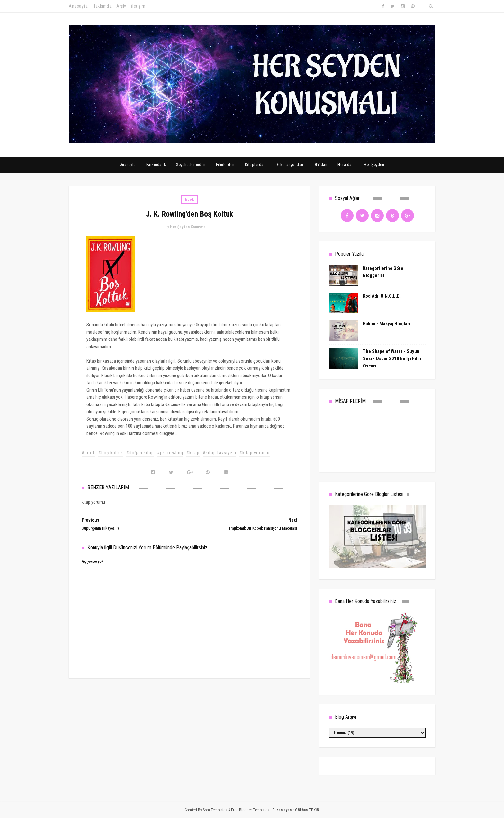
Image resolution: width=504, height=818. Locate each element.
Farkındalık (156, 165)
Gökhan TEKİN (307, 810)
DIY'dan (321, 165)
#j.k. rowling (170, 453)
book (189, 200)
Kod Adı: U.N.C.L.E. (382, 296)
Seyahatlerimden (191, 165)
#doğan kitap (140, 453)
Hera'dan (346, 165)
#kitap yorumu (255, 453)
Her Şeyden (374, 165)
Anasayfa (78, 6)
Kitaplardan (255, 165)
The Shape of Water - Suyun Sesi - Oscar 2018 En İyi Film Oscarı (392, 359)
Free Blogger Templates (250, 810)
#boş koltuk (111, 453)
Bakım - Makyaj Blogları (387, 324)
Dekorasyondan (290, 165)
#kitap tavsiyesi (220, 453)
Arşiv (121, 6)
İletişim (138, 6)
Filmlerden (225, 165)
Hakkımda (102, 6)
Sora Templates (215, 810)
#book (88, 453)
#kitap (193, 453)
